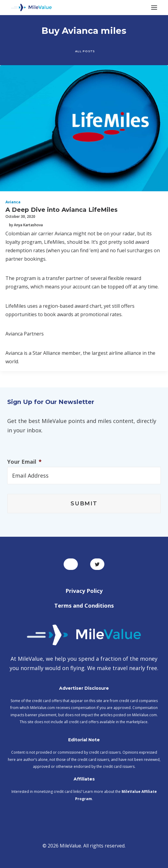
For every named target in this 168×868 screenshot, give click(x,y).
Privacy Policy (84, 591)
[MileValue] (31, 8)
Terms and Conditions (84, 606)
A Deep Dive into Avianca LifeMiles (62, 210)
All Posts (85, 51)
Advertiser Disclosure (84, 688)
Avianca (13, 202)
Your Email (24, 462)
